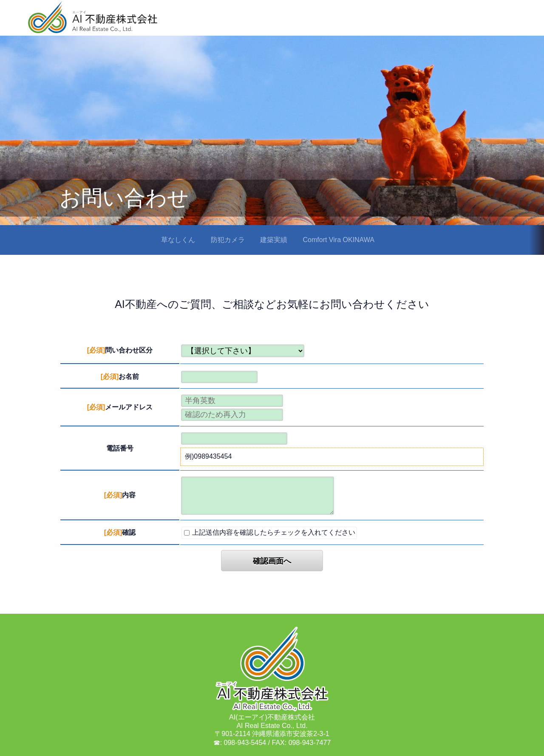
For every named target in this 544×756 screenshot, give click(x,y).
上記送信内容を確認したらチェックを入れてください (270, 532)
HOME (341, 23)
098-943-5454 (245, 743)
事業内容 (378, 24)
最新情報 (516, 24)
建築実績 (274, 240)
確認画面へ (272, 561)
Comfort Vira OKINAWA (339, 240)
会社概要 (419, 24)
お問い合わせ (467, 24)
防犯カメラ (228, 240)
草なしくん (178, 240)
